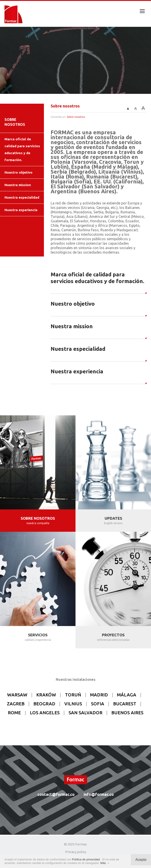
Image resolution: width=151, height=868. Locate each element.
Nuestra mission (18, 185)
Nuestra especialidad (22, 197)
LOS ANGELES (45, 713)
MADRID (99, 695)
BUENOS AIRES (127, 713)
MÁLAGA (127, 695)
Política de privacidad (86, 859)
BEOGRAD (44, 704)
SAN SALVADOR (85, 713)
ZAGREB (16, 704)
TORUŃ (73, 695)
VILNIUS (73, 704)
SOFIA (98, 704)
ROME (14, 713)
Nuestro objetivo (18, 172)
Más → (105, 863)
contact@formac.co (56, 794)
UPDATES (113, 518)
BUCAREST (125, 704)
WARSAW (17, 695)
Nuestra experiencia (21, 210)
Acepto (141, 860)
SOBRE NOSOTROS (38, 518)
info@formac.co (99, 794)
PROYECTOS (113, 635)
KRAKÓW (46, 695)
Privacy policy (76, 852)
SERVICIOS (38, 635)
